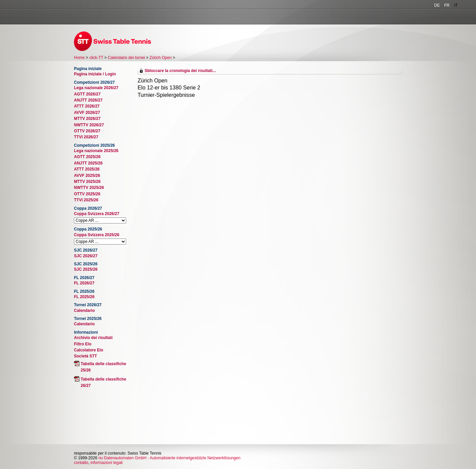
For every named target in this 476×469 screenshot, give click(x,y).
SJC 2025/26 (86, 269)
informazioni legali (106, 463)
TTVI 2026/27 (86, 137)
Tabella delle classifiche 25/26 (103, 367)
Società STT (86, 356)
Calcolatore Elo (89, 350)
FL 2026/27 (84, 283)
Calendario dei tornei (126, 58)
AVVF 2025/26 (87, 176)
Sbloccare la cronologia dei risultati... (180, 71)
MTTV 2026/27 (87, 119)
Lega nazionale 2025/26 (96, 151)
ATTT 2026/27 (87, 106)
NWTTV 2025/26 (89, 188)
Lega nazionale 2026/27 (96, 88)
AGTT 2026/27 (87, 94)
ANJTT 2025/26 (88, 163)
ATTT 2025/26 (87, 169)
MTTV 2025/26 (87, 182)
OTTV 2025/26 (87, 194)
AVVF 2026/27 (87, 113)
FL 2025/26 (84, 297)
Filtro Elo (83, 344)
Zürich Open (161, 58)
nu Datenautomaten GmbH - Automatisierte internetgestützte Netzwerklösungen (169, 458)
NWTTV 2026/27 (89, 125)
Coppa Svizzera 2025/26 (97, 235)
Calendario (84, 311)
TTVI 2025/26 (86, 200)
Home (79, 58)
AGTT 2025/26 (87, 157)
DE (437, 5)
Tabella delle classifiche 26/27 (103, 382)
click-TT (96, 58)
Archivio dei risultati (93, 338)
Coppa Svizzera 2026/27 (97, 214)
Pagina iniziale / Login (95, 74)
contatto (81, 463)
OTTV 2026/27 (87, 131)
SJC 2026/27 (86, 256)
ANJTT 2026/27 (88, 100)
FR (447, 5)
